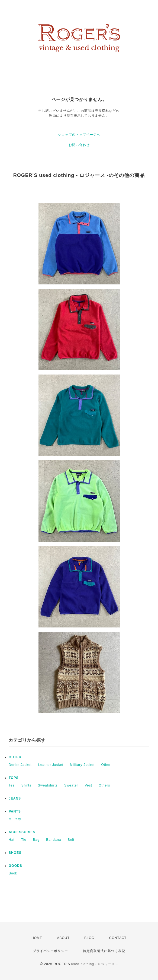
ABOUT (63, 938)
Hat (12, 840)
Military (15, 819)
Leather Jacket (51, 765)
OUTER (15, 757)
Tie (24, 840)
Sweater (71, 785)
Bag (36, 840)
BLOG (89, 938)
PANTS (15, 811)
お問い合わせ (79, 145)
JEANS (15, 798)
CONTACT (118, 938)
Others (104, 785)
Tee (12, 785)
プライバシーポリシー (50, 951)
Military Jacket (82, 765)
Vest (88, 785)
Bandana (54, 840)
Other (106, 765)
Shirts (26, 785)
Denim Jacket (20, 765)
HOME (37, 938)
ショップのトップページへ (79, 135)
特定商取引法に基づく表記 (104, 951)
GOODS (15, 866)
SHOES (15, 853)
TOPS (14, 778)
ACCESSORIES (22, 832)
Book (13, 873)
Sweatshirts (48, 785)
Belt (71, 840)
